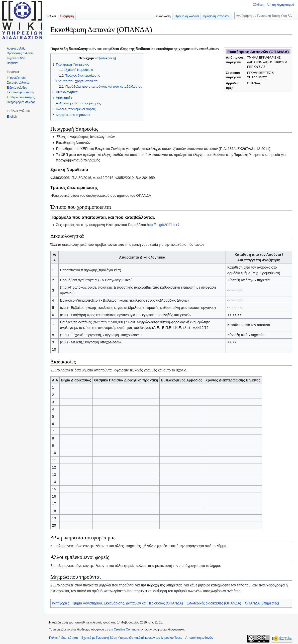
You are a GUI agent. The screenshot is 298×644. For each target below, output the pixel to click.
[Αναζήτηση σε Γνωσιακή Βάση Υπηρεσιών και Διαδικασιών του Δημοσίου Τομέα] (264, 16)
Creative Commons (127, 629)
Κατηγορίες (61, 603)
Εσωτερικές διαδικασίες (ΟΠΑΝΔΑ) (214, 603)
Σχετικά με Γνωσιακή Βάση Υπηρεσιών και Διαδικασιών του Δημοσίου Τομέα (132, 638)
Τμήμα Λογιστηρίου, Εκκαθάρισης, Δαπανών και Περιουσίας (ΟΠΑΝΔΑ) (128, 603)
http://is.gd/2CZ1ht (161, 225)
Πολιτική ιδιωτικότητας (64, 638)
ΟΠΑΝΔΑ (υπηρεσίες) (262, 603)
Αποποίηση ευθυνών (199, 638)
